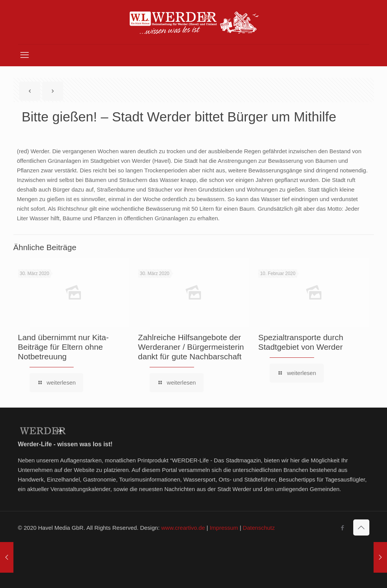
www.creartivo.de (183, 528)
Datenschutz (259, 528)
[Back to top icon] (361, 527)
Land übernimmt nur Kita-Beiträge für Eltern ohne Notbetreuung (63, 347)
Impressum (224, 528)
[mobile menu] (25, 55)
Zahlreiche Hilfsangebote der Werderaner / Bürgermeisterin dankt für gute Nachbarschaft (191, 347)
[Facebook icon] (343, 528)
